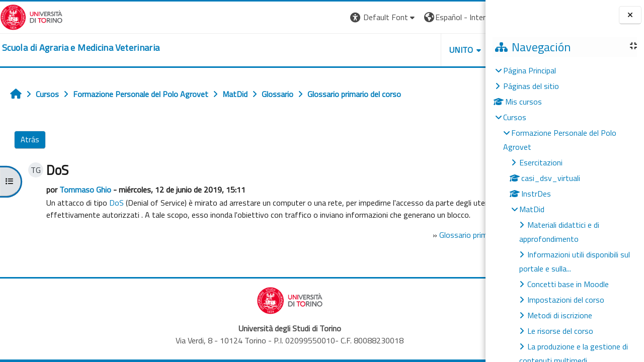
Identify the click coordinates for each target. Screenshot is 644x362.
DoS (114, 203)
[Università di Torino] (31, 16)
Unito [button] (368, 50)
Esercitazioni (541, 162)
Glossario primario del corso (399, 247)
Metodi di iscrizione (560, 315)
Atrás (30, 140)
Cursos (515, 117)
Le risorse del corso (560, 331)
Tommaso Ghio (83, 190)
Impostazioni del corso (566, 300)
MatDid (532, 209)
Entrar (467, 17)
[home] (81, 48)
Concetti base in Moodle (568, 284)
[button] (290, 17)
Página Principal (530, 70)
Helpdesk (425, 50)
